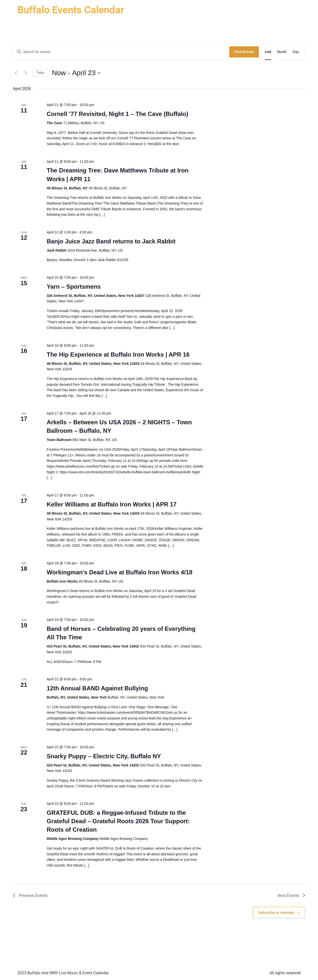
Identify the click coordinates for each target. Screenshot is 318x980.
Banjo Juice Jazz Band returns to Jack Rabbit (111, 241)
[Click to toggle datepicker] (76, 73)
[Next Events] (26, 73)
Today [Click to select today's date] (40, 73)
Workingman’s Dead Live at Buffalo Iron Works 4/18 (119, 572)
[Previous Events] (16, 73)
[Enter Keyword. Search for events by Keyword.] (121, 52)
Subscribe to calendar (276, 913)
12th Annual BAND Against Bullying (97, 688)
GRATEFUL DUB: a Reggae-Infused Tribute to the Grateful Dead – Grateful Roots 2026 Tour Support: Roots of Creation (118, 821)
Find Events (244, 52)
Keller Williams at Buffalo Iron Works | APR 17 (112, 504)
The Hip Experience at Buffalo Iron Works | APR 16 (118, 354)
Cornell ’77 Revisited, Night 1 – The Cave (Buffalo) (117, 114)
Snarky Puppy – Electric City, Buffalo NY (104, 756)
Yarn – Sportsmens (74, 287)
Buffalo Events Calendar (71, 10)
